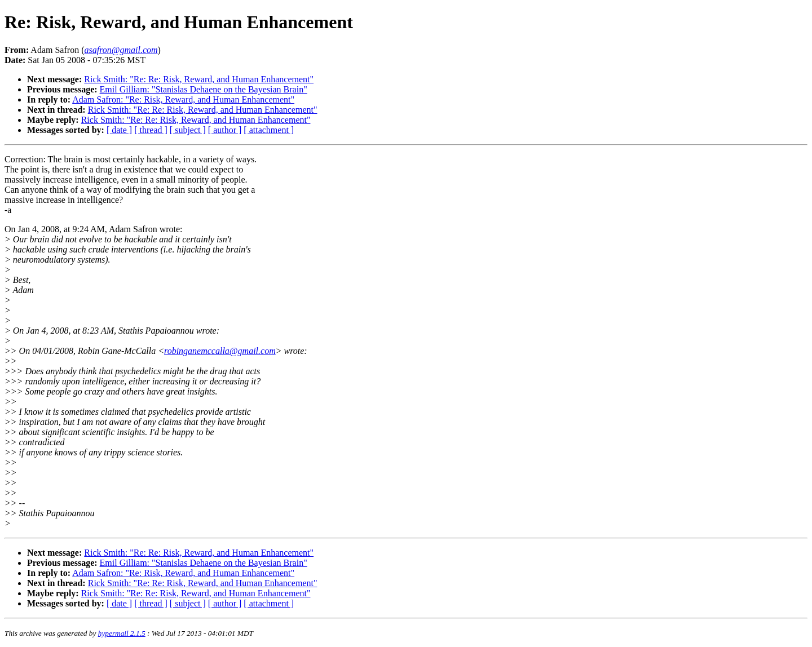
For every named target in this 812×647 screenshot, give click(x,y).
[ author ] (225, 130)
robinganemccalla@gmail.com (220, 351)
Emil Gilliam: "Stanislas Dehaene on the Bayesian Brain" (204, 89)
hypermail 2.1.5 (122, 633)
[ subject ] (188, 130)
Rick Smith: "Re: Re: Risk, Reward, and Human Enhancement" (199, 79)
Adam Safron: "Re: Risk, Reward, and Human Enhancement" (183, 99)
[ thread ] (151, 130)
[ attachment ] (269, 130)
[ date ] (119, 130)
